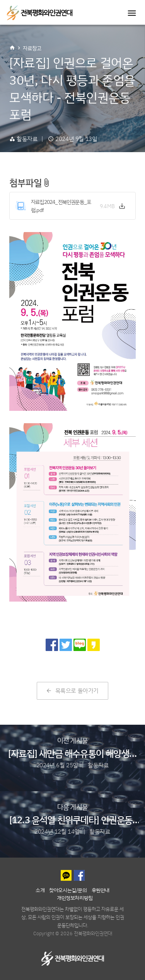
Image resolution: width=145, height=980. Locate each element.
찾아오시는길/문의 (68, 890)
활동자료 (27, 139)
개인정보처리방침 (75, 898)
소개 (40, 890)
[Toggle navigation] (132, 13)
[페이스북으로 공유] (52, 645)
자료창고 (32, 48)
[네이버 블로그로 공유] (80, 645)
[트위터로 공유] (66, 645)
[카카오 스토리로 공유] (94, 645)
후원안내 (101, 890)
